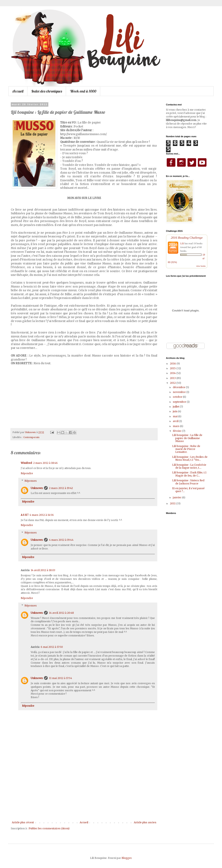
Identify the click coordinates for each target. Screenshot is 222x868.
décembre (179, 387)
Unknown (37, 488)
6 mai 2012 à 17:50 (52, 647)
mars (176, 426)
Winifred (26, 463)
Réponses (31, 481)
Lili (182, 243)
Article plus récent (23, 822)
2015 (173, 368)
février (177, 431)
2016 (173, 364)
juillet (176, 407)
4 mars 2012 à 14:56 (42, 515)
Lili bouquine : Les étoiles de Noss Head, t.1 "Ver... (190, 458)
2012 (173, 383)
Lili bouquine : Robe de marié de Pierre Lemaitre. (186, 449)
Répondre (27, 473)
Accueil (18, 91)
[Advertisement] (84, 795)
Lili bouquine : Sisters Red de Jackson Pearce (188, 482)
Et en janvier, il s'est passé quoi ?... (188, 490)
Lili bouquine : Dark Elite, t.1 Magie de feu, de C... (189, 474)
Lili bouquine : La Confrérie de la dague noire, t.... (189, 466)
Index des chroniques (47, 91)
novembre (180, 392)
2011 (173, 503)
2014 (173, 373)
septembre (180, 402)
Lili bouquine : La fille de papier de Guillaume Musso (187, 438)
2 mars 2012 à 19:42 (61, 488)
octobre (178, 397)
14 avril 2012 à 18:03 (43, 570)
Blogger (127, 858)
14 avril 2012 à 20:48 (61, 613)
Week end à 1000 (83, 91)
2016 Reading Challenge (187, 238)
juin (175, 411)
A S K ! (24, 515)
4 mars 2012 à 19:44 (61, 540)
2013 (173, 378)
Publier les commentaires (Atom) (49, 828)
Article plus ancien (145, 822)
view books (201, 266)
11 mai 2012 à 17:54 (60, 678)
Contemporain (31, 437)
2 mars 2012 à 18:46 (45, 463)
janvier (177, 497)
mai (176, 416)
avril (176, 421)
